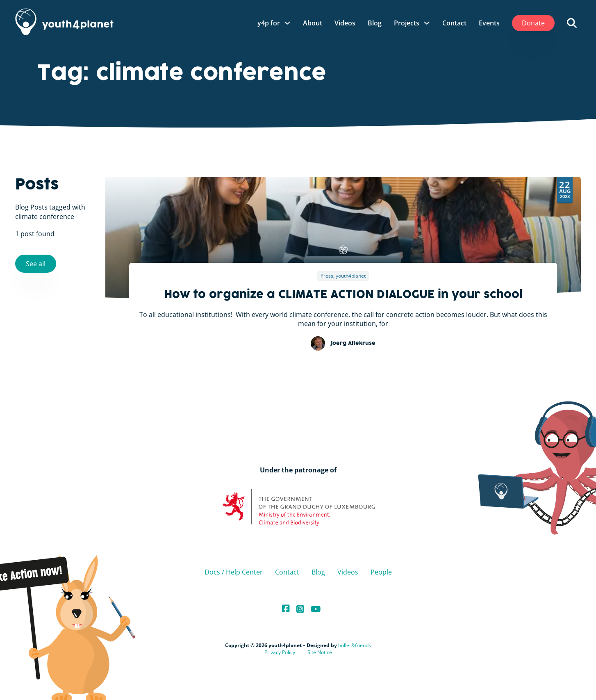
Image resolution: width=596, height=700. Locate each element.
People (381, 572)
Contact (454, 23)
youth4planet (351, 276)
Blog (375, 23)
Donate (533, 23)
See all (36, 264)
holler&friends (355, 645)
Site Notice (320, 652)
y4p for (269, 23)
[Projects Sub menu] (427, 23)
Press (327, 276)
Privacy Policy (280, 652)
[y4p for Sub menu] (287, 23)
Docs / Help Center (234, 572)
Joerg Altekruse (353, 344)
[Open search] (572, 23)
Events (489, 23)
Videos (345, 23)
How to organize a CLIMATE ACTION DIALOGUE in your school (343, 295)
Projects (407, 23)
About (313, 23)
